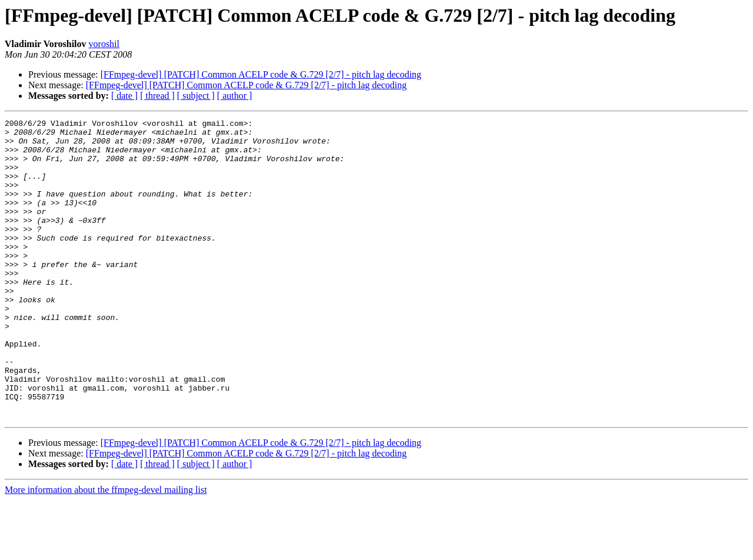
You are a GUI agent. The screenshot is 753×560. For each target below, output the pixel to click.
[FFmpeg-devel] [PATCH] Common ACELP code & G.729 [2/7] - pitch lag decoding (261, 74)
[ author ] (235, 96)
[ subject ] (196, 96)
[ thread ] (157, 96)
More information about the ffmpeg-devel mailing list (106, 550)
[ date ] (124, 96)
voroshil (104, 44)
